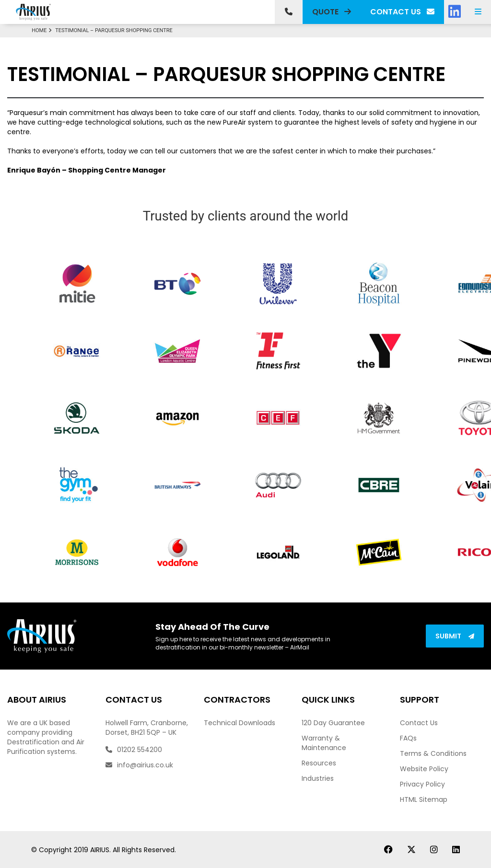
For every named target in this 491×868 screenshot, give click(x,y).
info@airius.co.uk (139, 765)
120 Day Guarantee (333, 723)
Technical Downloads (240, 723)
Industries (318, 778)
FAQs (408, 738)
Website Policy (424, 769)
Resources (319, 763)
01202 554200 (134, 750)
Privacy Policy (422, 784)
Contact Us (419, 723)
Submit (455, 636)
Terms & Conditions (433, 753)
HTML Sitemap (424, 799)
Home (43, 30)
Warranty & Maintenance (324, 743)
